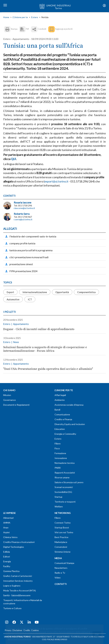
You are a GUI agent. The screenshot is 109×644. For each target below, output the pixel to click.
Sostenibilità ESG (63, 492)
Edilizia (7, 552)
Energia (7, 561)
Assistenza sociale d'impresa (69, 405)
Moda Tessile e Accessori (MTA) (20, 590)
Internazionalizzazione (35, 292)
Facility (7, 566)
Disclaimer (17, 630)
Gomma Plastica (11, 571)
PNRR (58, 468)
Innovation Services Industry (18, 581)
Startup (58, 497)
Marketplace (61, 542)
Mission (7, 395)
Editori (7, 557)
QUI (13, 159)
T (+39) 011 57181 (79, 637)
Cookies (35, 630)
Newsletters (61, 568)
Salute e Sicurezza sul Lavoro (69, 482)
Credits (27, 630)
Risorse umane (62, 477)
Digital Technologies (14, 547)
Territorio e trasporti (65, 502)
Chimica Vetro (10, 537)
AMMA (7, 523)
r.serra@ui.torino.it (23, 219)
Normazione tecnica (65, 463)
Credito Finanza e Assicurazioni (19, 542)
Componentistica (86, 292)
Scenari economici (64, 487)
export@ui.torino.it (56, 181)
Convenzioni (61, 547)
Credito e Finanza (63, 419)
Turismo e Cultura (12, 608)
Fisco (57, 448)
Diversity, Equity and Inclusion (70, 424)
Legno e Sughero (12, 586)
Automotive (13, 299)
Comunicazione (62, 414)
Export (10, 292)
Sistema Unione (63, 552)
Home (6, 17)
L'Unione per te (20, 17)
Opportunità (62, 292)
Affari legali (60, 395)
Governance (9, 400)
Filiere (58, 444)
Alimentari (8, 518)
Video (58, 578)
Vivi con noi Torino (64, 532)
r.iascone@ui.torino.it (24, 208)
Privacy (8, 630)
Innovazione (61, 458)
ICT (30, 299)
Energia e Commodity (65, 434)
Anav (6, 527)
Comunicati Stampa (64, 563)
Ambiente (60, 400)
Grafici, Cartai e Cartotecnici (18, 576)
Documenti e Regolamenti (16, 405)
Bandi (57, 410)
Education (60, 429)
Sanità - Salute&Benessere (17, 595)
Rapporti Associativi (65, 473)
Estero (35, 17)
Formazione (60, 453)
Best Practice (61, 537)
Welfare (59, 506)
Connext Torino (63, 523)
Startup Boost (62, 527)
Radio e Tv (60, 573)
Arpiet (6, 532)
